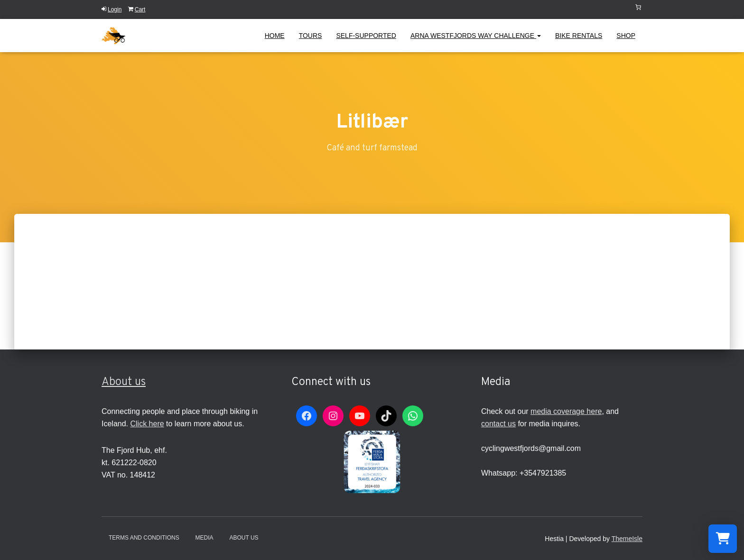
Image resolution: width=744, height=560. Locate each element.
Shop (626, 36)
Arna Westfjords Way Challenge (476, 36)
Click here (147, 424)
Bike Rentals (579, 36)
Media (205, 538)
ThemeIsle (627, 539)
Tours (311, 36)
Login (112, 9)
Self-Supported (366, 36)
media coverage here (566, 411)
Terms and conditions (144, 538)
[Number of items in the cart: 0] (638, 7)
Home (275, 36)
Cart (137, 9)
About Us (244, 538)
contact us (498, 424)
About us (124, 382)
